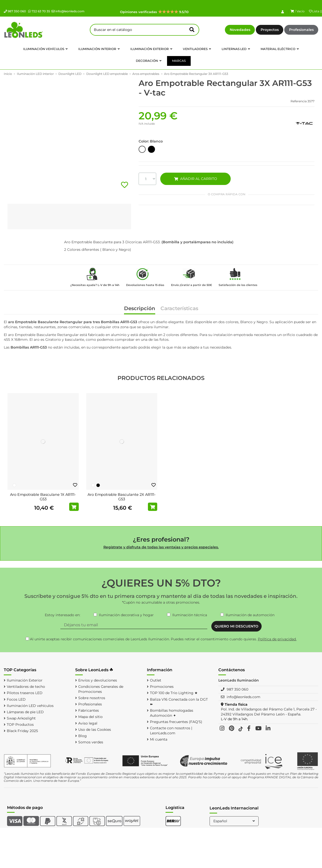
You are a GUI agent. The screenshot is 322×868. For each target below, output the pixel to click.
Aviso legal (88, 723)
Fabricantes (89, 710)
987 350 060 (15, 11)
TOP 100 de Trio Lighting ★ (174, 693)
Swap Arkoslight (21, 718)
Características (179, 309)
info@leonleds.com (68, 11)
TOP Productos (20, 725)
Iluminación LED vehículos (30, 706)
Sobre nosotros (92, 698)
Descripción (140, 309)
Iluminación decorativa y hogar (126, 615)
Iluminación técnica (190, 615)
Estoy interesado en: (63, 615)
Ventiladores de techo (26, 687)
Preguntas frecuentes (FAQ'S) (176, 722)
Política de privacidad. (277, 639)
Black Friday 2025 (22, 731)
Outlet (156, 680)
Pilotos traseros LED (25, 693)
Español (235, 821)
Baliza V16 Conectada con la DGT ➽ (179, 702)
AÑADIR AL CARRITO (195, 179)
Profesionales (301, 30)
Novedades (240, 30)
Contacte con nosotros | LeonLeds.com (171, 731)
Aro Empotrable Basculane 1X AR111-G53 (43, 497)
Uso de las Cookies (95, 730)
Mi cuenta (159, 739)
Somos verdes (91, 742)
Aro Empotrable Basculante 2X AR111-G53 (122, 497)
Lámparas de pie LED (25, 712)
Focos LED (16, 699)
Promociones (162, 687)
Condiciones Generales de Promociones (101, 689)
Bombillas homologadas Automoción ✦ (172, 713)
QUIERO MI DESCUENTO (236, 626)
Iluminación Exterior (25, 680)
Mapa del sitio (90, 717)
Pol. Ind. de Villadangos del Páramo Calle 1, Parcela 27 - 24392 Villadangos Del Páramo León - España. (269, 712)
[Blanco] (14, 485)
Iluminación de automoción (250, 615)
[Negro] (98, 485)
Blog (83, 736)
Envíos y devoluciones (98, 680)
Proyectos (270, 30)
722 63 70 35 (39, 11)
